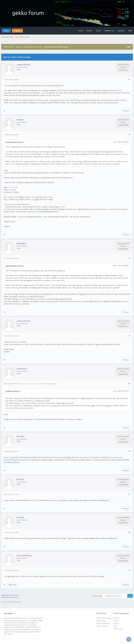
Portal (80, 31)
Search (98, 31)
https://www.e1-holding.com (106, 538)
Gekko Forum (8, 47)
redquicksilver (23, 65)
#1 (129, 79)
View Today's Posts (22, 37)
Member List (109, 31)
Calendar (121, 31)
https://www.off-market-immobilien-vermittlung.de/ (89, 500)
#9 (129, 570)
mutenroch (22, 369)
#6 (129, 451)
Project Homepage (104, 618)
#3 (129, 258)
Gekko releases (102, 626)
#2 (129, 134)
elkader (20, 120)
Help (130, 31)
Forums (89, 31)
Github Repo (101, 621)
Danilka (20, 436)
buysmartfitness (24, 555)
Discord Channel (103, 623)
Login (6, 31)
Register (17, 31)
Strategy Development (32, 47)
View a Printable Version (10, 597)
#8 (129, 532)
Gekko (18, 47)
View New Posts (7, 37)
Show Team (118, 629)
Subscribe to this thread (10, 595)
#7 (129, 494)
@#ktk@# (21, 243)
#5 (129, 383)
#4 (129, 336)
